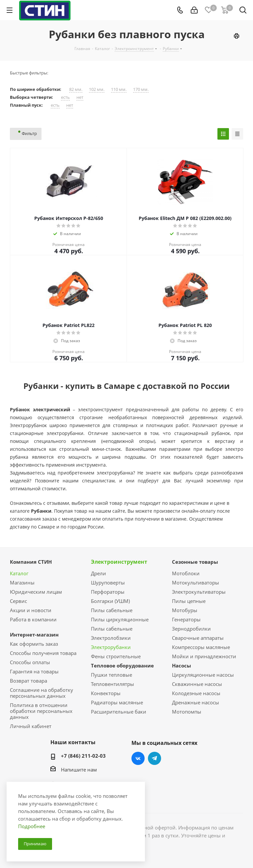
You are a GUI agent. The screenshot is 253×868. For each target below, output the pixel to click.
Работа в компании (33, 619)
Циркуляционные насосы (203, 675)
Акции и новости (31, 610)
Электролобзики (111, 638)
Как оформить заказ (34, 644)
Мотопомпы (187, 712)
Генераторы (186, 619)
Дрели (98, 573)
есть (65, 97)
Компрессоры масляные (201, 647)
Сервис (18, 601)
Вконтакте (138, 758)
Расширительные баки (119, 712)
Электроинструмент (119, 562)
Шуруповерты (108, 583)
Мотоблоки (186, 573)
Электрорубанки (111, 647)
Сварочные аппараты (198, 638)
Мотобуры (185, 610)
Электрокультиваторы (199, 592)
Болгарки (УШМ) (110, 601)
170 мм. (141, 89)
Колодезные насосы (196, 693)
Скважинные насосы (197, 684)
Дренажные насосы (196, 702)
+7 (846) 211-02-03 (83, 756)
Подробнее (32, 826)
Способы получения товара (43, 653)
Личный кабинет (31, 726)
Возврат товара (28, 681)
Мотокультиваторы (196, 583)
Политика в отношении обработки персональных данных (41, 711)
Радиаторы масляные (117, 702)
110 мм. (119, 89)
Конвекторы (106, 693)
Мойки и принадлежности (204, 656)
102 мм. (97, 89)
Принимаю (35, 844)
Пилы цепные (189, 601)
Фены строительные (116, 656)
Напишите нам (79, 770)
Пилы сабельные (112, 610)
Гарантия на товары (34, 671)
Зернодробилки (191, 629)
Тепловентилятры (112, 684)
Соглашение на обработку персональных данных (42, 693)
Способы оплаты (30, 662)
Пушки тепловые (112, 675)
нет (80, 97)
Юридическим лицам (36, 592)
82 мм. (76, 89)
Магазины (22, 583)
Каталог (19, 573)
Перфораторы (108, 592)
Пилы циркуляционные (120, 619)
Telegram (155, 758)
